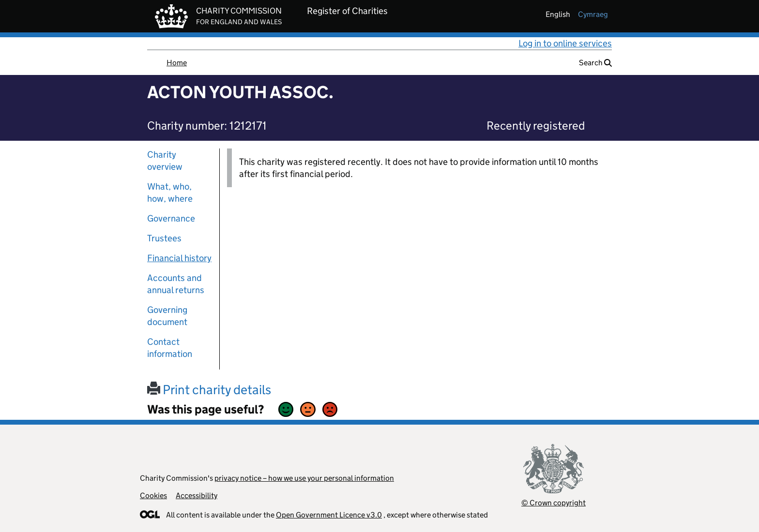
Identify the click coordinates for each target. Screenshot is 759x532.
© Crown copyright (554, 503)
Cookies (153, 495)
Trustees (164, 238)
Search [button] (595, 63)
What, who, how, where (170, 192)
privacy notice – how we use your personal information (304, 478)
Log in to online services (565, 43)
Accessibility (197, 495)
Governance (171, 218)
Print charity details (209, 390)
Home (177, 63)
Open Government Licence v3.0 (329, 515)
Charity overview (165, 161)
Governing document (167, 316)
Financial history (179, 258)
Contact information (170, 348)
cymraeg (593, 14)
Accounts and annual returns (176, 284)
